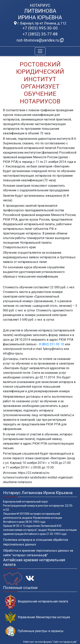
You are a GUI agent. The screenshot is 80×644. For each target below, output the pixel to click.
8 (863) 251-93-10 (52, 344)
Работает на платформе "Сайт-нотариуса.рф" (50, 642)
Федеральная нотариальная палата (37, 602)
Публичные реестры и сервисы (34, 631)
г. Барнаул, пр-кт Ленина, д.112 (40, 23)
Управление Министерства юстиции (37, 617)
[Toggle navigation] (40, 51)
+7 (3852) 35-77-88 (40, 34)
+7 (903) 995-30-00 (40, 28)
